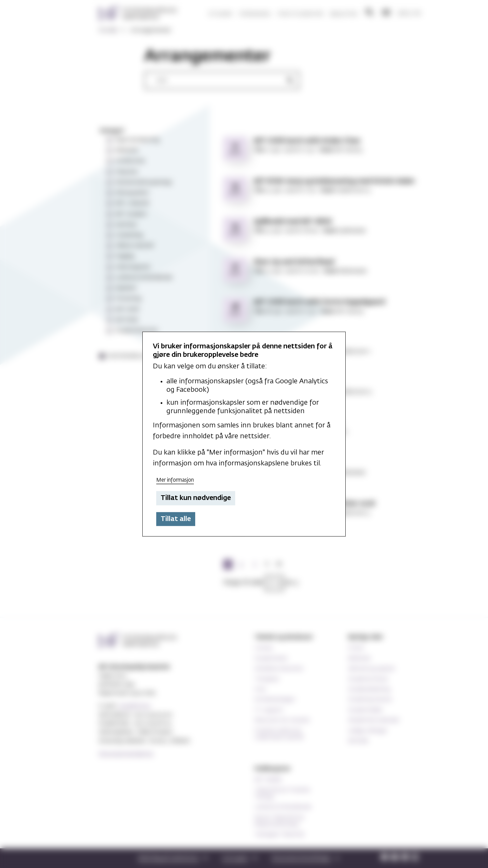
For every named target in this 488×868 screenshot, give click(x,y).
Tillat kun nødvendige (196, 498)
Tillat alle (176, 519)
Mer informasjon (175, 480)
